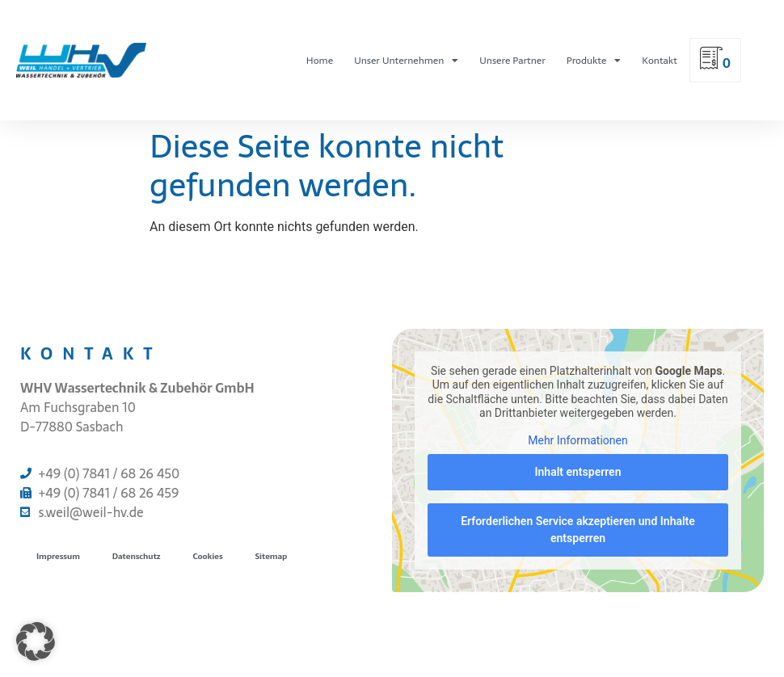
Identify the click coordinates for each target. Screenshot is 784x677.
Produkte (594, 61)
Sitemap (272, 556)
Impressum (58, 556)
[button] (36, 641)
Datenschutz (137, 556)
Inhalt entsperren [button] (578, 472)
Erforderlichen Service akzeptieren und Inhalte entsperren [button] (578, 530)
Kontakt (659, 61)
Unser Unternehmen (406, 61)
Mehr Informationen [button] (577, 440)
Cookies (208, 556)
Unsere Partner (512, 61)
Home (320, 61)
